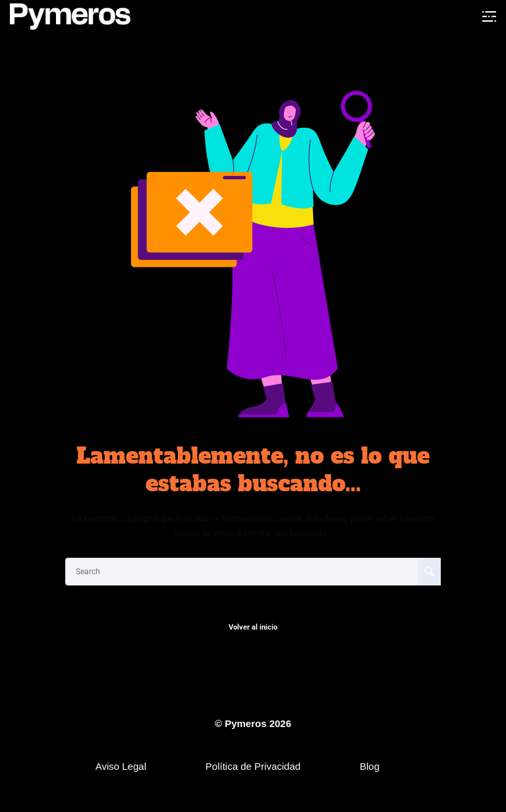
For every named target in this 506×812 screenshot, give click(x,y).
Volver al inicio (253, 627)
